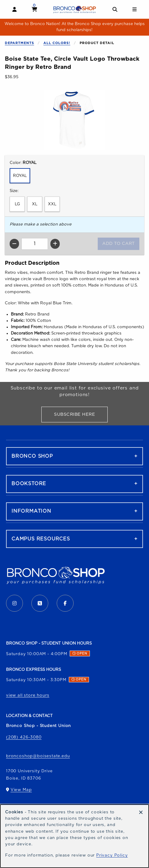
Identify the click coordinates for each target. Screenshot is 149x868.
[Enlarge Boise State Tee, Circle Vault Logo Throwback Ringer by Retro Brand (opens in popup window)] (74, 120)
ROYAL (20, 176)
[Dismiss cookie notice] (141, 813)
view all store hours (28, 695)
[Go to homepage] (74, 9)
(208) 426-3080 (24, 737)
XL (35, 204)
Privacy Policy (112, 855)
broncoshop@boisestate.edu (38, 756)
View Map (21, 791)
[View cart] (35, 9)
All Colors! (57, 43)
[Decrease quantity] (14, 244)
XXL (52, 204)
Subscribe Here (81, 416)
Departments (19, 43)
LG (17, 204)
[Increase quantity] (55, 244)
